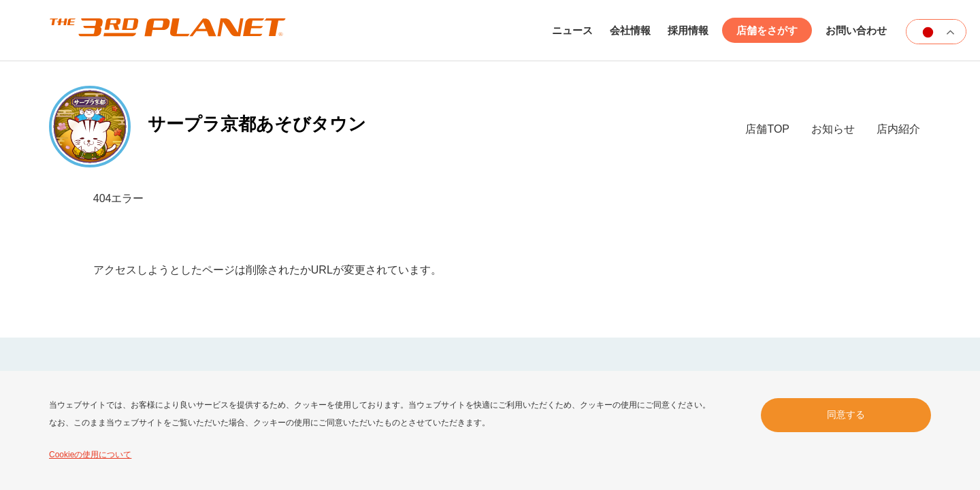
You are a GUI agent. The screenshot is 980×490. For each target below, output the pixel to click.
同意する (846, 414)
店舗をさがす (767, 30)
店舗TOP (767, 129)
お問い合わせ (856, 30)
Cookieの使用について (90, 455)
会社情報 (630, 30)
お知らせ (833, 129)
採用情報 (688, 30)
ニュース (572, 30)
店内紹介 (898, 129)
